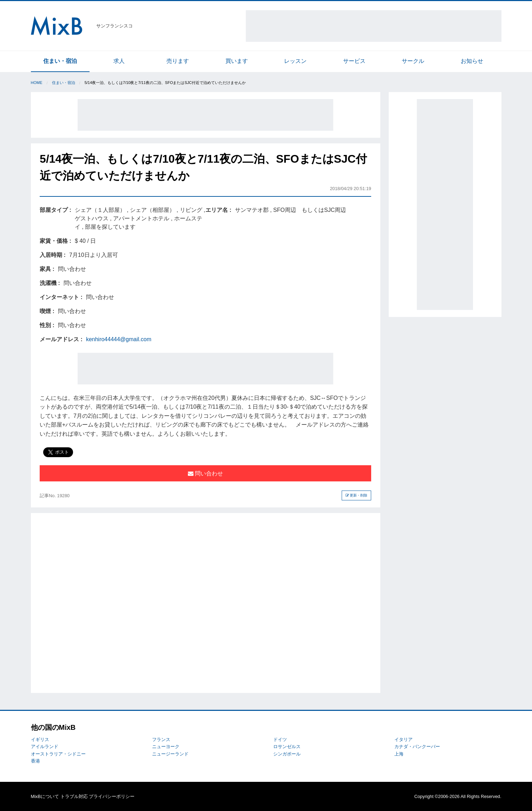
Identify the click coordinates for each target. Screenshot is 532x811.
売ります (178, 61)
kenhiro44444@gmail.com (119, 339)
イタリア (403, 739)
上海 (399, 754)
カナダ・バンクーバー (417, 747)
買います (237, 61)
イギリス (40, 739)
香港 (35, 761)
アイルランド (45, 747)
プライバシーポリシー (112, 796)
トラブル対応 (74, 796)
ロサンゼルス (287, 747)
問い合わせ (205, 473)
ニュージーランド (170, 754)
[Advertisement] (374, 26)
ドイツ (280, 739)
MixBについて (45, 796)
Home (37, 83)
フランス (161, 739)
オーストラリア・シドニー (58, 754)
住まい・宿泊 (60, 61)
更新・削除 (357, 495)
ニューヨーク (166, 747)
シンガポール (287, 754)
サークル (413, 61)
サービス (354, 61)
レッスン (295, 61)
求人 (119, 61)
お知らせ (472, 61)
